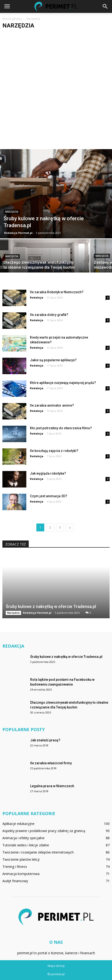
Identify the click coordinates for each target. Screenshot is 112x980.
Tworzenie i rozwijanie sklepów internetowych (38, 852)
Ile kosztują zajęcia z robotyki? (54, 451)
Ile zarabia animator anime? (52, 405)
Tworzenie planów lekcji (21, 859)
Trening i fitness (15, 867)
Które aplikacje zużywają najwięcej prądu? (63, 383)
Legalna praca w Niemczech (52, 786)
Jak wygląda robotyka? (48, 473)
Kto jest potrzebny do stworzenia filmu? (61, 428)
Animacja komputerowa (21, 874)
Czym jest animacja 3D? (49, 496)
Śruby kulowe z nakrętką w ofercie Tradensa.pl (51, 606)
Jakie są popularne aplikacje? (53, 360)
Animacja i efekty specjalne (23, 838)
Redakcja (37, 297)
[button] (105, 6)
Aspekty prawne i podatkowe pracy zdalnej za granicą (44, 831)
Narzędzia (12, 212)
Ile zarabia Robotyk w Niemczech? (57, 292)
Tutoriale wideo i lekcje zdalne (26, 845)
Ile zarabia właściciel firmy (51, 763)
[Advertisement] (56, 91)
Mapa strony (56, 966)
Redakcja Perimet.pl (18, 233)
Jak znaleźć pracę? (45, 740)
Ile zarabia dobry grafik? (49, 315)
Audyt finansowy (15, 881)
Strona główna (12, 19)
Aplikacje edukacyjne (18, 824)
